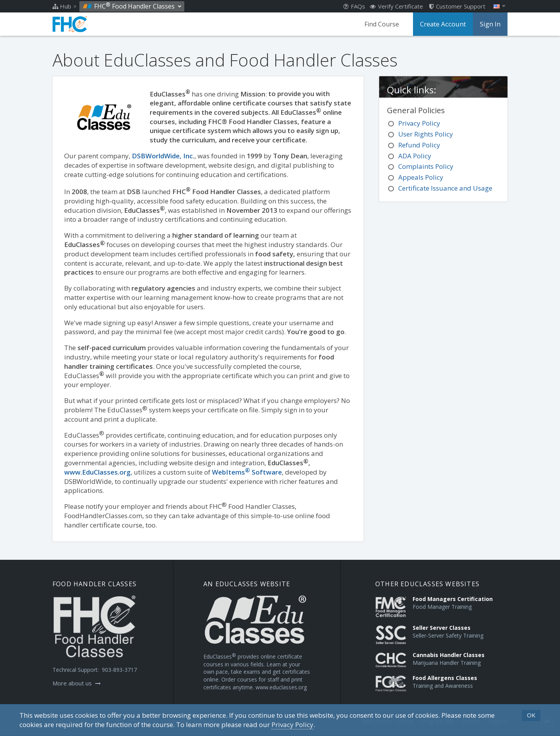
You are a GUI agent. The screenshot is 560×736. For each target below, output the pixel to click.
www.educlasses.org (281, 687)
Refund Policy (419, 145)
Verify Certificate (396, 6)
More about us (77, 683)
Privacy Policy (419, 123)
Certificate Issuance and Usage (445, 188)
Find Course (384, 24)
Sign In (490, 24)
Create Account (444, 24)
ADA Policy (415, 156)
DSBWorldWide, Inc (162, 156)
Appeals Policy (421, 177)
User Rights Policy (426, 134)
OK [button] (531, 715)
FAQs (354, 6)
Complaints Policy (426, 166)
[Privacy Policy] (292, 725)
